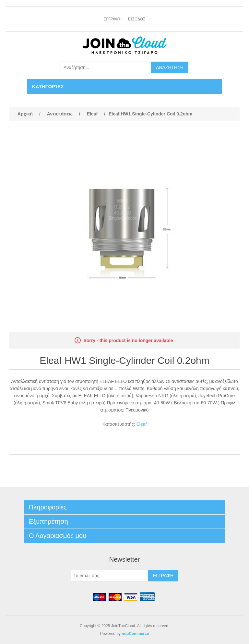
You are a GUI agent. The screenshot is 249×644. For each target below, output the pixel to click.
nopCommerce (135, 634)
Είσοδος (137, 19)
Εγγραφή (113, 19)
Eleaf (141, 424)
